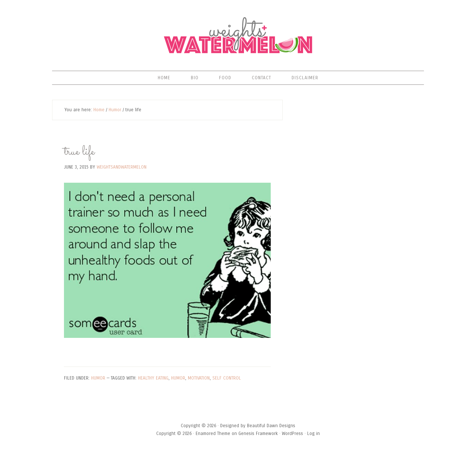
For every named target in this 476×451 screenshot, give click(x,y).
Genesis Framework (258, 434)
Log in (313, 434)
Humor (98, 378)
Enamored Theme (213, 434)
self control (227, 378)
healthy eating (153, 378)
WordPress (292, 434)
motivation (199, 378)
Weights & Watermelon (238, 35)
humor (178, 378)
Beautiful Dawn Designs (271, 426)
